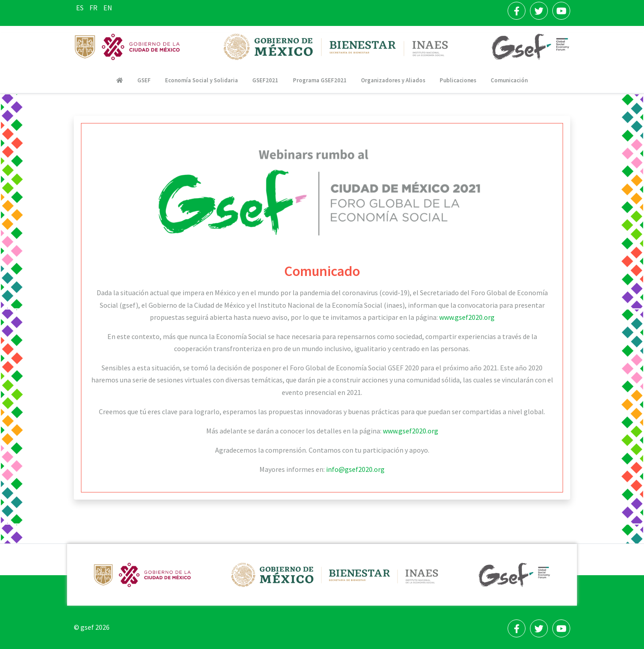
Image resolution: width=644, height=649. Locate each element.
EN (108, 8)
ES (80, 8)
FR (94, 8)
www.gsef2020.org (467, 317)
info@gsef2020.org (355, 469)
